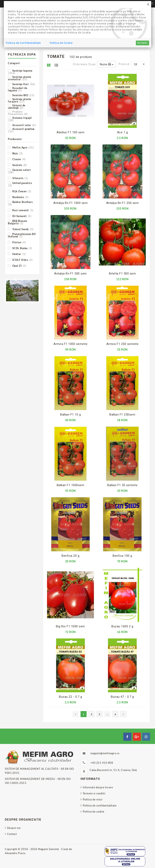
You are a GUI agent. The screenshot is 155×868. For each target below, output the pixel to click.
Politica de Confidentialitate (23, 43)
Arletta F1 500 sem (122, 274)
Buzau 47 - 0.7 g (122, 697)
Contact (12, 834)
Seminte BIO (21, 95)
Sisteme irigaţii (20, 119)
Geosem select (19, 171)
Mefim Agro (21, 147)
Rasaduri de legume (18, 89)
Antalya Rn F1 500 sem (70, 274)
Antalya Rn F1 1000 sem (70, 203)
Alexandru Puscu (15, 853)
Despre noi (14, 828)
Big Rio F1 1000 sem (70, 626)
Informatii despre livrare (98, 787)
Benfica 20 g (70, 556)
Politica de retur (93, 799)
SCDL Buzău (20, 248)
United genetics (20, 184)
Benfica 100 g (122, 556)
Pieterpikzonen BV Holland (22, 235)
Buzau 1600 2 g (122, 626)
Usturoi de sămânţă (17, 106)
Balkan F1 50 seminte (122, 485)
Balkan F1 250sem (122, 415)
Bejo (15, 153)
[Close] (148, 5)
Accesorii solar (22, 125)
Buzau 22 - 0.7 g (70, 697)
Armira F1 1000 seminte (70, 344)
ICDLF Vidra (20, 260)
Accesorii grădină (21, 130)
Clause (17, 159)
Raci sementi (21, 210)
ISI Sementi (20, 216)
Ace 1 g (123, 132)
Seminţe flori (21, 84)
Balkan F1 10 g (70, 415)
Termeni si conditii (94, 793)
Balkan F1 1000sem (71, 485)
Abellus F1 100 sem (70, 132)
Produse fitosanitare (18, 113)
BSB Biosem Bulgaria (18, 222)
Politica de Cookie (61, 43)
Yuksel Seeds (21, 229)
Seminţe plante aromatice (20, 78)
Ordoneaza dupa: (85, 64)
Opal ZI (17, 266)
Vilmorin (18, 178)
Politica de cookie (94, 812)
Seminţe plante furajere (20, 100)
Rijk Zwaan (20, 191)
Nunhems (18, 197)
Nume (107, 64)
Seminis (17, 165)
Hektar (17, 254)
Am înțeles (142, 43)
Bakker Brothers (20, 203)
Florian (17, 242)
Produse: (124, 64)
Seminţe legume (20, 72)
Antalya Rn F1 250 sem (123, 203)
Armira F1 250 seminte (123, 344)
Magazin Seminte (49, 849)
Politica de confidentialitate (100, 805)
